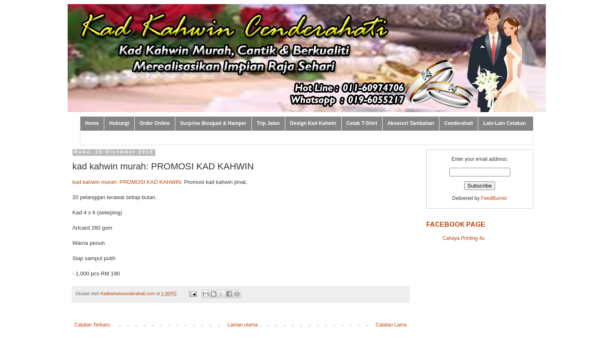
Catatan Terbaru (92, 325)
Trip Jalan (268, 123)
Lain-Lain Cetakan (504, 123)
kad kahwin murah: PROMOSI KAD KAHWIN (127, 182)
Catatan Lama (391, 325)
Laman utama (243, 325)
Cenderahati (459, 123)
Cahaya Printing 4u (464, 238)
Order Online (155, 123)
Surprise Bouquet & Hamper (213, 123)
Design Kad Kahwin (313, 123)
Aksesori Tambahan (411, 123)
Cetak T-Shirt (362, 123)
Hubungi (119, 123)
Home (92, 123)
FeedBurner (494, 198)
